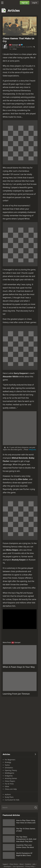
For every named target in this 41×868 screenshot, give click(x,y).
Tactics (7, 765)
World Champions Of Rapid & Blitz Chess (24, 854)
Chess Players (10, 781)
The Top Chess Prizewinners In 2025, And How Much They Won (26, 839)
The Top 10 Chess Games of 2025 (26, 830)
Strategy (8, 762)
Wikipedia (32, 450)
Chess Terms (14, 864)
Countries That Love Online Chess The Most (25, 846)
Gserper (15, 45)
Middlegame (10, 773)
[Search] (20, 807)
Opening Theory (11, 770)
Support (5, 864)
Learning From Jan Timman (16, 694)
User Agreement (18, 866)
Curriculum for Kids (12, 800)
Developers (8, 866)
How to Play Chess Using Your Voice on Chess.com (26, 821)
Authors (8, 794)
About (22, 864)
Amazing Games (11, 778)
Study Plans (9, 797)
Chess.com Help (11, 789)
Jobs (34, 864)
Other (15, 49)
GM (10, 45)
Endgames (9, 776)
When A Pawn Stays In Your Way (19, 667)
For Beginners (10, 760)
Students (28, 864)
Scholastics (9, 768)
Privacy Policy (30, 866)
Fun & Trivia (9, 784)
